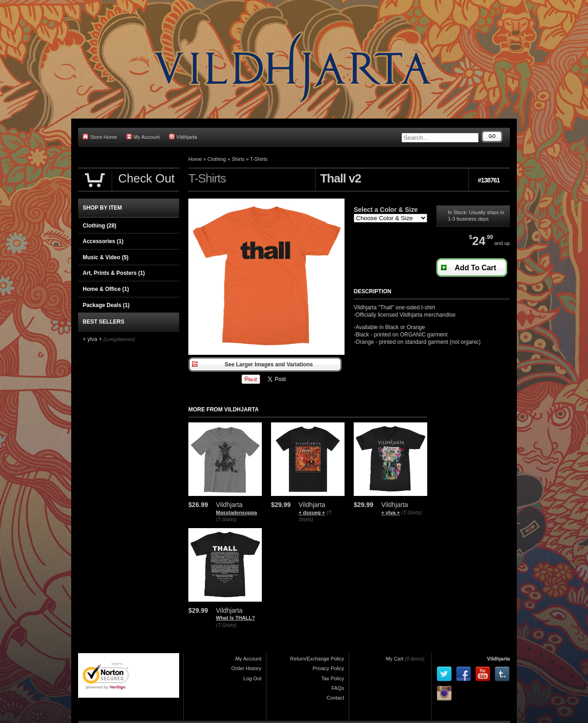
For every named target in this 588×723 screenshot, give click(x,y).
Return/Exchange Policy (317, 659)
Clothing (217, 159)
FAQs (338, 688)
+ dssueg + (312, 512)
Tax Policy (333, 678)
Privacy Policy (328, 668)
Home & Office (106, 289)
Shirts (238, 159)
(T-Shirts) (226, 519)
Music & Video (106, 257)
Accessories (103, 241)
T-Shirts (259, 159)
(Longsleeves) (119, 339)
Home (195, 159)
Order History (246, 668)
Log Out (252, 678)
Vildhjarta (183, 137)
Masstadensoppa (236, 512)
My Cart (395, 659)
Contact (335, 698)
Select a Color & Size (386, 210)
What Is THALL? (235, 618)
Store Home (100, 137)
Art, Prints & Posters (114, 273)
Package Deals (106, 305)
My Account (143, 137)
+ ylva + (390, 512)
